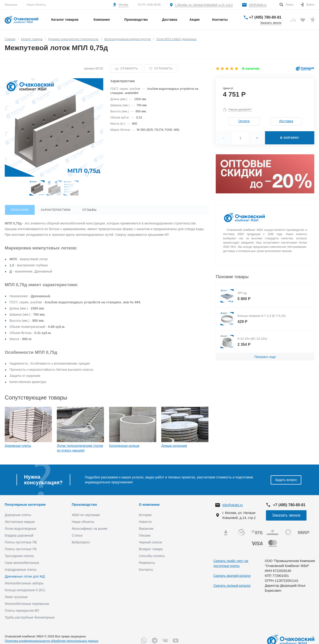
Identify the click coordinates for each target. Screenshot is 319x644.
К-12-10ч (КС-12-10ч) (252, 339)
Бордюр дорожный (19, 535)
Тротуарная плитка (19, 556)
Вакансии (11, 5)
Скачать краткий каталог (232, 576)
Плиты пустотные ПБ (21, 542)
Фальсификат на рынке (89, 529)
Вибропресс (81, 542)
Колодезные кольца (124, 446)
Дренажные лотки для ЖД (25, 576)
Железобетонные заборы (24, 583)
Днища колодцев (174, 446)
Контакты (146, 570)
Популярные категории (25, 504)
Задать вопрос (286, 480)
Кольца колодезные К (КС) (25, 590)
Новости (145, 522)
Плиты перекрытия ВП (22, 611)
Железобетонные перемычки (27, 604)
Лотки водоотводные (21, 529)
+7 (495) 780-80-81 (265, 17)
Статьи (77, 535)
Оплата (244, 121)
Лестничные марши (20, 522)
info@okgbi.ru (258, 5)
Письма (145, 535)
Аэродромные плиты (21, 570)
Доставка (286, 121)
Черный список (150, 542)
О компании (149, 504)
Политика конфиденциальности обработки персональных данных (52, 641)
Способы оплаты (152, 556)
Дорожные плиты (18, 446)
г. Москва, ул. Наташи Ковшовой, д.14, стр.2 (204, 5)
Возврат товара (151, 549)
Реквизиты (147, 563)
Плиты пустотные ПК (21, 549)
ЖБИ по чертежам (86, 515)
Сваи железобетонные (22, 563)
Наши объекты (36, 5)
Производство (84, 504)
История (145, 515)
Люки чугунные (16, 597)
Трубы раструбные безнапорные (30, 617)
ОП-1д (242, 293)
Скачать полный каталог (232, 586)
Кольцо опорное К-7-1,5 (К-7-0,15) (261, 316)
